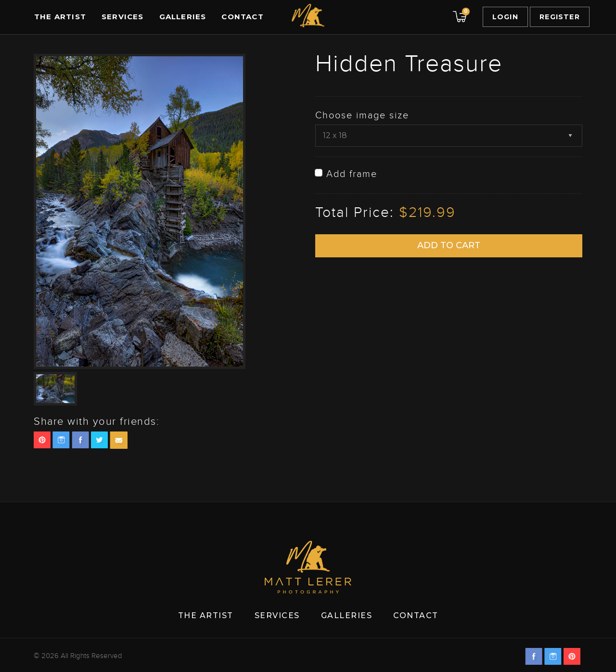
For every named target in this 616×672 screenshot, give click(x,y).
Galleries (183, 17)
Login (505, 17)
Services (123, 17)
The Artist (60, 17)
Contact (242, 17)
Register (560, 17)
